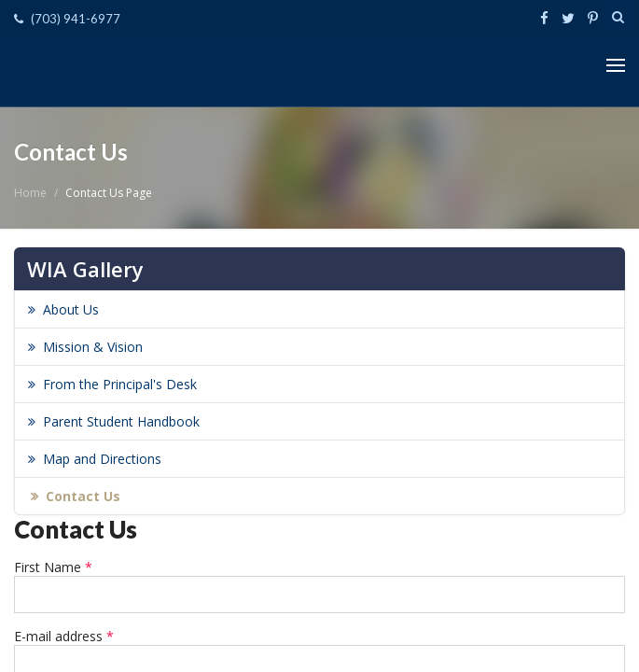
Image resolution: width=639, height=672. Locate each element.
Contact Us (83, 496)
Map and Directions (102, 459)
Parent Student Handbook (121, 421)
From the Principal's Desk (120, 384)
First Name (53, 567)
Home (30, 193)
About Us (71, 309)
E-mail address (64, 636)
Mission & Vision (93, 347)
